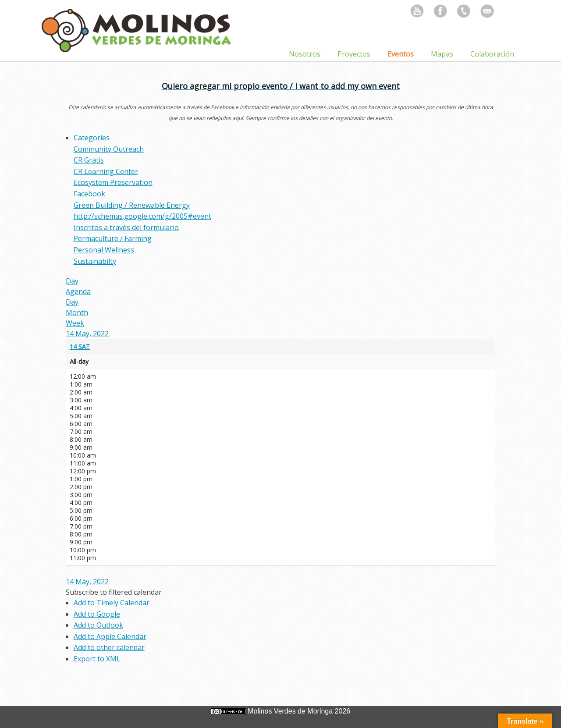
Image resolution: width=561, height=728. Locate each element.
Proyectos (354, 54)
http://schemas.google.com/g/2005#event (142, 216)
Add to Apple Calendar (110, 636)
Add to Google (97, 614)
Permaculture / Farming (113, 238)
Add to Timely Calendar (112, 603)
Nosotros (305, 54)
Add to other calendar (109, 647)
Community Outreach (109, 149)
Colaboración (492, 54)
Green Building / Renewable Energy (132, 205)
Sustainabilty (95, 261)
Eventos (401, 54)
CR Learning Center (106, 171)
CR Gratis (89, 160)
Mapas (442, 54)
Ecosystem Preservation (113, 182)
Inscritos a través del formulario (126, 227)
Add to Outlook (98, 625)
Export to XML (97, 659)
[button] (114, 592)
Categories (92, 138)
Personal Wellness (104, 250)
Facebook (89, 194)
